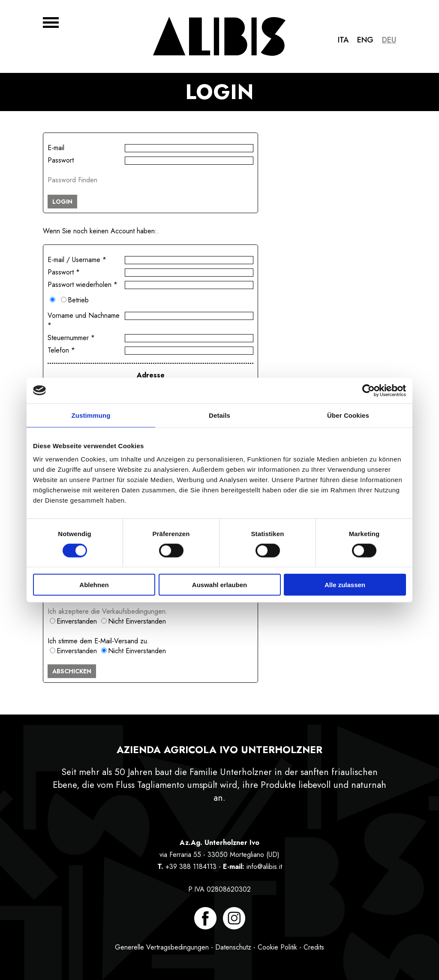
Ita (343, 40)
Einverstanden (77, 621)
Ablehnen (94, 585)
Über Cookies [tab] (348, 415)
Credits (314, 947)
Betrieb (78, 300)
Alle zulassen (345, 585)
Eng (365, 40)
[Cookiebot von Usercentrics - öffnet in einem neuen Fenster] (368, 390)
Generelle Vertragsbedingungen (162, 947)
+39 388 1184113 (191, 867)
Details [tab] (219, 415)
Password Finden (72, 180)
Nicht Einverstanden (137, 621)
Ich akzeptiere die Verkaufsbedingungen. (108, 611)
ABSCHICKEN (72, 671)
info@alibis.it (264, 867)
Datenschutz (233, 947)
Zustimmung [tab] (91, 415)
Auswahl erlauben (219, 585)
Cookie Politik (277, 947)
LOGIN (62, 202)
